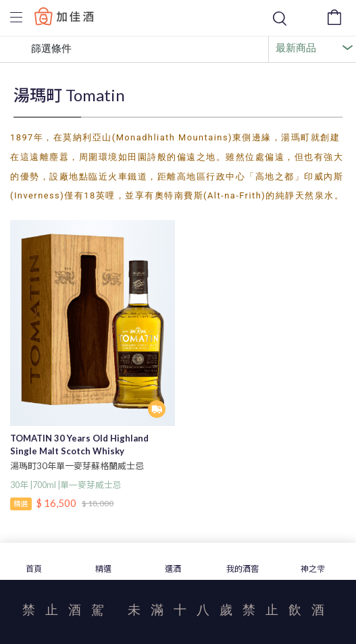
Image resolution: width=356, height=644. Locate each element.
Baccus (64, 16)
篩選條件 (41, 49)
